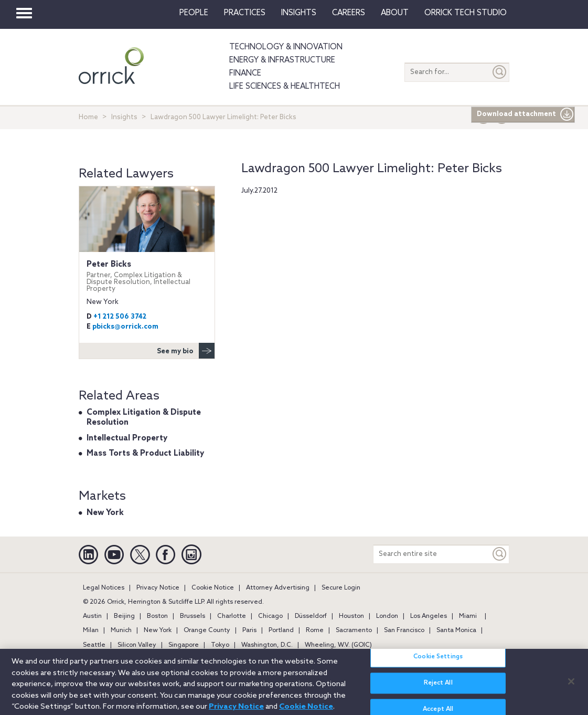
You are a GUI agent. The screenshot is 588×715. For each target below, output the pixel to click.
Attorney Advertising (278, 588)
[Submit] (500, 72)
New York (105, 513)
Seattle (94, 645)
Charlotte (232, 616)
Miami (468, 616)
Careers (349, 13)
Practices (245, 13)
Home (88, 117)
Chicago (270, 616)
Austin (92, 616)
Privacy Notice (158, 588)
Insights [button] (299, 13)
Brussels (193, 616)
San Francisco (404, 630)
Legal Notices (104, 588)
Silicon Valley (137, 645)
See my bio (186, 351)
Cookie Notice (213, 588)
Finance (245, 73)
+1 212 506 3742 (120, 317)
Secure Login (341, 588)
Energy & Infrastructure (282, 60)
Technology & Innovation (286, 47)
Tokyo (220, 645)
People (194, 13)
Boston (157, 616)
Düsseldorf (311, 616)
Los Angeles (429, 616)
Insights (124, 117)
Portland (281, 630)
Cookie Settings (438, 661)
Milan (91, 630)
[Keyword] (500, 554)
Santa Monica (456, 630)
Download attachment (525, 114)
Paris (249, 630)
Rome (315, 630)
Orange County (207, 630)
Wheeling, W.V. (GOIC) (338, 645)
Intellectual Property (127, 438)
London (387, 616)
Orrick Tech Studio (466, 13)
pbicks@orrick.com (125, 327)
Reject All (438, 688)
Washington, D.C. (267, 645)
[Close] (571, 686)
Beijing (124, 616)
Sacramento (354, 630)
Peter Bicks (147, 276)
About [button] (395, 13)
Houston (351, 616)
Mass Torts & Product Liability (145, 454)
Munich (121, 630)
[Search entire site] (432, 554)
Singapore (184, 645)
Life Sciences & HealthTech (285, 87)
